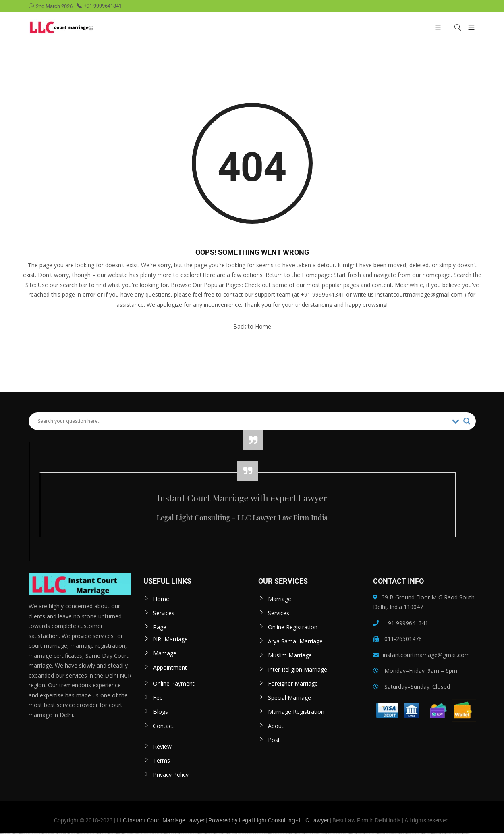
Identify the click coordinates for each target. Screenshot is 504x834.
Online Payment (174, 683)
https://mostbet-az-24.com (119, 833)
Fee (158, 698)
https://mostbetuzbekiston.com (23, 833)
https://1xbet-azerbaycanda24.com (184, 833)
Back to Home (252, 326)
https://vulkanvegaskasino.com (299, 833)
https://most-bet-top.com (265, 833)
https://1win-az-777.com (10, 833)
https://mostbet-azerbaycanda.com (193, 833)
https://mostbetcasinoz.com (402, 833)
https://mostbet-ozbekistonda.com (160, 833)
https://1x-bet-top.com (59, 833)
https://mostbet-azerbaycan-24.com (426, 833)
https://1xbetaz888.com (88, 833)
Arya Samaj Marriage (295, 641)
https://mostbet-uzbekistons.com (435, 833)
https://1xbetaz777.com (133, 833)
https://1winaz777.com (54, 833)
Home (161, 599)
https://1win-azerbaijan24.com (249, 833)
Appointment (170, 667)
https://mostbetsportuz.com (352, 833)
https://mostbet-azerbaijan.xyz (458, 833)
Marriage (165, 653)
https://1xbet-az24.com (367, 833)
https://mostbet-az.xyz (328, 833)
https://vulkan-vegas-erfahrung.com (240, 833)
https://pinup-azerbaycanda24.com (411, 833)
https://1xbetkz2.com (286, 833)
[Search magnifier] (467, 421)
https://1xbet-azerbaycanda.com (321, 833)
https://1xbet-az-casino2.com (218, 833)
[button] (468, 27)
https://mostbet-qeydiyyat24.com (151, 833)
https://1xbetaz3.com (339, 833)
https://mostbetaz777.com (419, 833)
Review (162, 746)
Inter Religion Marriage (298, 669)
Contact (163, 726)
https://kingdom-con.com (380, 833)
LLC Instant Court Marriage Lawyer (161, 820)
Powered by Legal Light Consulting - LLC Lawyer (269, 820)
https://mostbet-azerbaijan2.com (231, 833)
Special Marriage (289, 698)
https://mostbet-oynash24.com (373, 833)
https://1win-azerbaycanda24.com (258, 833)
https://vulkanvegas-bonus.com (73, 833)
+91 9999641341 (99, 6)
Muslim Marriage (290, 655)
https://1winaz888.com (313, 833)
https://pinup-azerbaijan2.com (126, 833)
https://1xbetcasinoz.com (94, 833)
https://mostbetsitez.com (271, 833)
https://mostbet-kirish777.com (345, 833)
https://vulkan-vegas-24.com (466, 833)
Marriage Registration (296, 712)
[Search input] (243, 421)
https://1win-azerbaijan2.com (395, 833)
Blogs (161, 712)
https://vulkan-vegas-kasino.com (449, 833)
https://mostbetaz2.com (442, 833)
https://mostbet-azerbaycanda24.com (279, 833)
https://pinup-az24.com (224, 833)
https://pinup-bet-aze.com (16, 833)
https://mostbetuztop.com (30, 833)
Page (160, 627)
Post (274, 740)
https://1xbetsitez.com (100, 833)
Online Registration (293, 627)
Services (164, 613)
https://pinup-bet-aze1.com (65, 833)
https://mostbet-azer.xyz (144, 833)
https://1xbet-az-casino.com (307, 833)
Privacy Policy (171, 775)
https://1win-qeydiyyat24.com (201, 833)
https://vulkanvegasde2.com (112, 833)
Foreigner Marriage (293, 683)
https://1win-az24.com (176, 833)
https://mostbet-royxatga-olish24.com (169, 833)
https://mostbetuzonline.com (4, 833)
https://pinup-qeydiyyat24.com (81, 833)
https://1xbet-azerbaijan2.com (360, 833)
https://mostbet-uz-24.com (333, 833)
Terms (162, 760)
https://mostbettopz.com (105, 833)
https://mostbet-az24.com (292, 833)
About (276, 726)
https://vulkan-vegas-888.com (387, 833)
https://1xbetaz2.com (139, 833)
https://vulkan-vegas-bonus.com (209, 833)
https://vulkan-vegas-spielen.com (47, 833)
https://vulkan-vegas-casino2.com (37, 833)
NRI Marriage (170, 639)
